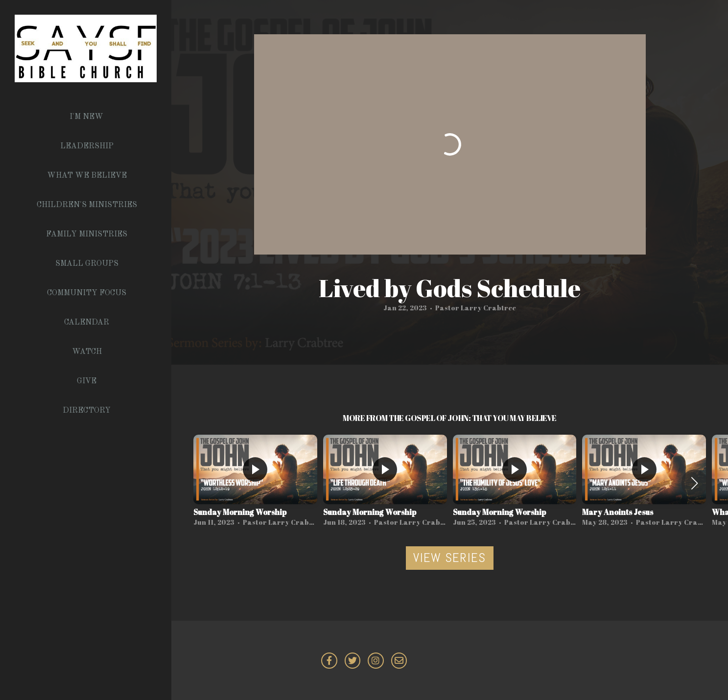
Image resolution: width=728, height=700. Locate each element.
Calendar (87, 323)
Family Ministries (87, 234)
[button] (694, 483)
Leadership (87, 146)
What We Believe (87, 176)
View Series (449, 558)
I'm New (86, 117)
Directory (87, 411)
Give (87, 381)
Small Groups (87, 264)
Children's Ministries (87, 205)
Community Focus (87, 293)
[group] (255, 483)
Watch (87, 352)
